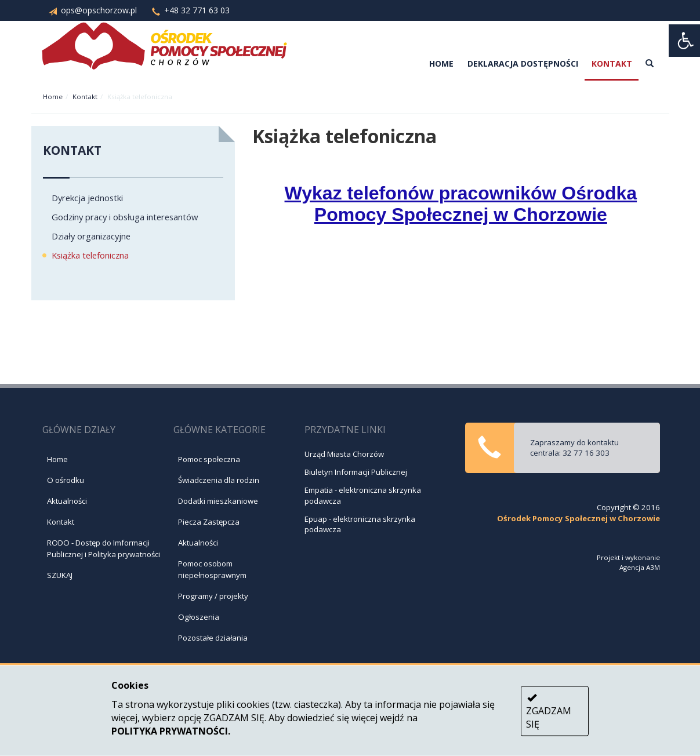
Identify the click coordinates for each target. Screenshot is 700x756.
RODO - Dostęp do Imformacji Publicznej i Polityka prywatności (104, 548)
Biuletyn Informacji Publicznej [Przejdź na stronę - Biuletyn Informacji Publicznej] (356, 472)
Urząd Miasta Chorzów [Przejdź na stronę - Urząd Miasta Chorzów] (344, 454)
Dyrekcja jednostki (87, 198)
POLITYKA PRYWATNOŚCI (170, 730)
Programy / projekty (213, 596)
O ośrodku (66, 480)
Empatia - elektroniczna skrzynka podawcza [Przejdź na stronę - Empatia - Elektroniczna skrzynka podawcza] (363, 495)
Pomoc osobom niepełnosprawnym (212, 569)
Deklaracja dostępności (523, 63)
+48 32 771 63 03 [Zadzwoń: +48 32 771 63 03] (184, 10)
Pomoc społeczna (209, 459)
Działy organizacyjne (91, 236)
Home (441, 63)
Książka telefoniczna (90, 255)
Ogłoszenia (199, 617)
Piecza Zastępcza (209, 522)
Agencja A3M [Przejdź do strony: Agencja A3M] (640, 567)
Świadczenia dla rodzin (219, 480)
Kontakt (612, 63)
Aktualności (67, 501)
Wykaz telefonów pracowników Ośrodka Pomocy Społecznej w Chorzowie (461, 204)
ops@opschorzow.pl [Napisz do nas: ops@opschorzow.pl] (86, 10)
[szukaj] (649, 64)
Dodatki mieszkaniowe (218, 501)
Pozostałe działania (213, 638)
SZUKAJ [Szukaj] (60, 575)
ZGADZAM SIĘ (549, 712)
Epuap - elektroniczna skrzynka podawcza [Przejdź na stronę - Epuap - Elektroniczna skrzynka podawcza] (360, 524)
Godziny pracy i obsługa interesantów (125, 217)
